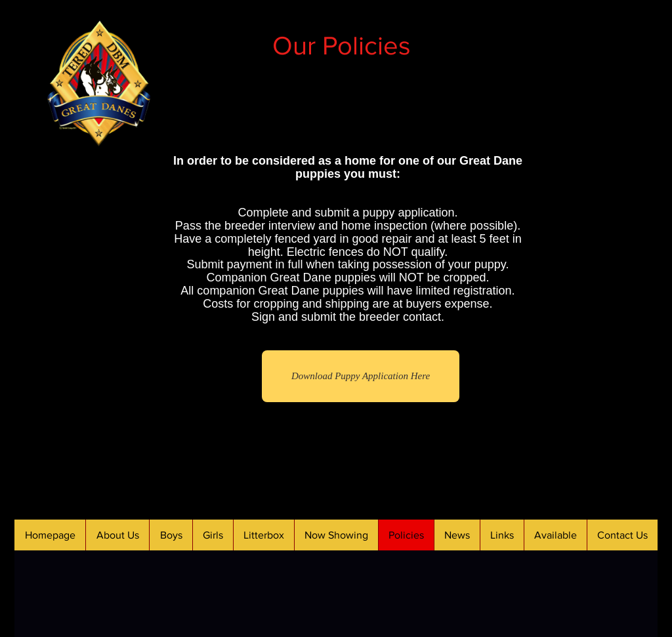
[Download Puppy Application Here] (361, 376)
